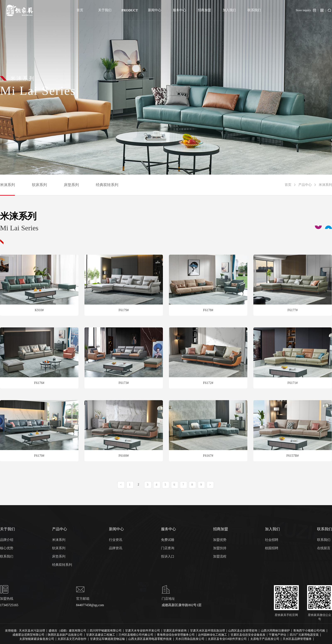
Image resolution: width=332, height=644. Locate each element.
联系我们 (7, 556)
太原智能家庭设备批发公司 (37, 639)
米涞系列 (7, 185)
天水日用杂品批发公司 (190, 639)
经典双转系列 (107, 185)
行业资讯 (116, 540)
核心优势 (7, 548)
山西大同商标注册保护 (275, 631)
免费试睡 (168, 540)
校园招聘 (272, 548)
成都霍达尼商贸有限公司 (28, 635)
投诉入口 (168, 556)
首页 (288, 185)
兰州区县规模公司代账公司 (136, 635)
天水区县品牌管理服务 (297, 639)
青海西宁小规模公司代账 (309, 631)
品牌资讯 (116, 548)
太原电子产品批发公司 (265, 639)
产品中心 (305, 185)
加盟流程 (220, 556)
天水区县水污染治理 (32, 631)
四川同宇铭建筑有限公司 (106, 631)
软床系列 (39, 185)
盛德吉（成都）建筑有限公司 (67, 631)
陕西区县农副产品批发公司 (65, 635)
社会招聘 (272, 540)
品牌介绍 (7, 540)
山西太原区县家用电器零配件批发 (150, 639)
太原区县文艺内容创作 (72, 639)
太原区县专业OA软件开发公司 (227, 639)
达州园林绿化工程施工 (212, 635)
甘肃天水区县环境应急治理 (207, 631)
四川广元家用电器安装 (304, 635)
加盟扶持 (220, 548)
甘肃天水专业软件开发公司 (143, 631)
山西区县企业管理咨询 (243, 631)
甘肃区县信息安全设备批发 (248, 635)
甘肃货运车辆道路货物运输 (107, 639)
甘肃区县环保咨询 (175, 631)
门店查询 (168, 548)
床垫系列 (71, 185)
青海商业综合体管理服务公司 (176, 635)
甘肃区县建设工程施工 (101, 635)
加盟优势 (220, 540)
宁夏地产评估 (277, 635)
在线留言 (324, 548)
